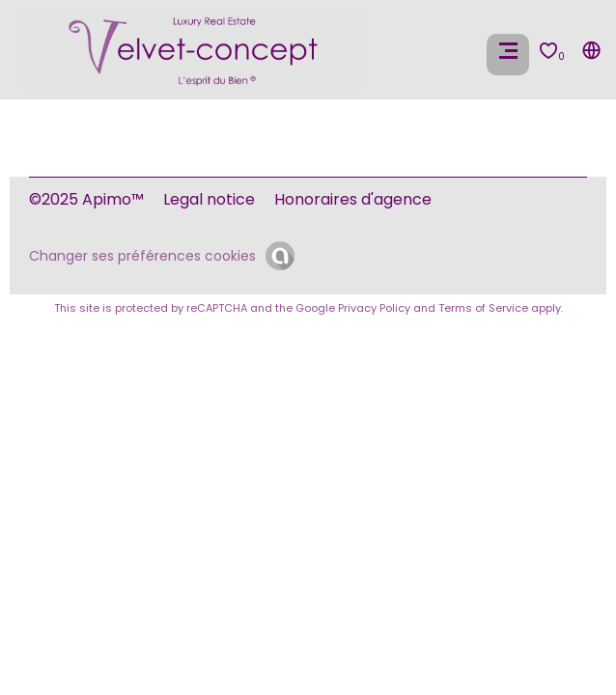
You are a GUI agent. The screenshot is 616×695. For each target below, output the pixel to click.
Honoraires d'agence (353, 199)
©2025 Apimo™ (86, 199)
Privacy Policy (374, 308)
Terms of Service (483, 308)
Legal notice (209, 199)
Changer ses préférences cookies (142, 256)
